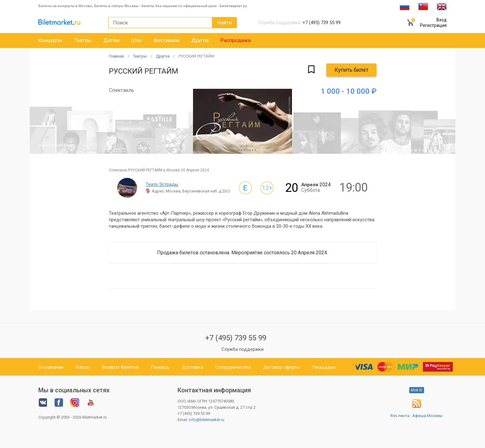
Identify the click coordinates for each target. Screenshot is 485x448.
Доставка (192, 367)
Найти (225, 23)
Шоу (136, 40)
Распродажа (236, 40)
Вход (442, 20)
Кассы (83, 367)
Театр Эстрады (162, 184)
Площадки (324, 367)
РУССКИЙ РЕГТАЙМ (196, 56)
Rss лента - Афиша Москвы (416, 416)
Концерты (50, 40)
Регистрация (433, 25)
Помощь (160, 367)
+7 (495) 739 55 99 (236, 338)
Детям (111, 40)
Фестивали (166, 40)
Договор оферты (281, 367)
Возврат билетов (120, 367)
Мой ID (417, 390)
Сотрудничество (233, 367)
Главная (116, 56)
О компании (51, 367)
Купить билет (351, 70)
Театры (83, 40)
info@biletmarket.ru (207, 420)
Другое (200, 40)
